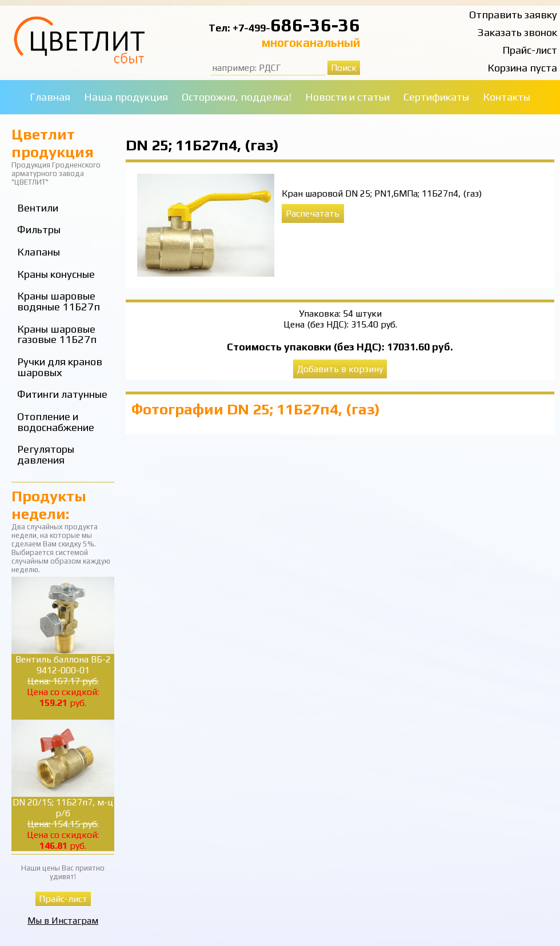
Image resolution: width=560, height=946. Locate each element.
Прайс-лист (530, 50)
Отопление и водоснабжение (56, 422)
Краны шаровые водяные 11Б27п (59, 301)
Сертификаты (436, 97)
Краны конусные (56, 274)
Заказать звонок (517, 32)
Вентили (38, 208)
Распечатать (313, 213)
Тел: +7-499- (239, 28)
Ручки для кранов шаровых (60, 367)
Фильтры (39, 229)
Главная (50, 97)
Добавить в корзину (340, 369)
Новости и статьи (347, 97)
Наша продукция (126, 97)
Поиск (344, 68)
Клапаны (39, 252)
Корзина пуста (522, 68)
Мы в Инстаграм (63, 921)
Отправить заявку (513, 15)
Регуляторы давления (46, 454)
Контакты (507, 97)
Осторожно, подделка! (237, 97)
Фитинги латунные (62, 394)
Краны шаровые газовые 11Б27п (57, 334)
